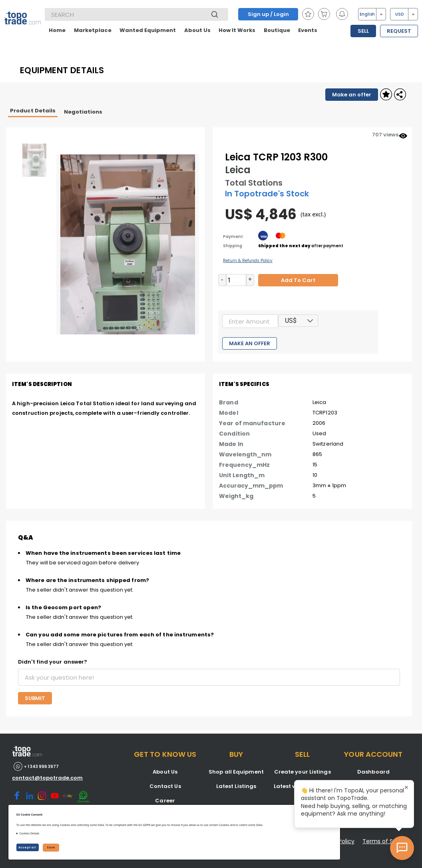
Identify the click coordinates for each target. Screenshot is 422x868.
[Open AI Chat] (402, 848)
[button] (311, 321)
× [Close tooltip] (406, 788)
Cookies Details (29, 833)
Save (51, 847)
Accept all (28, 847)
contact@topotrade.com (47, 778)
